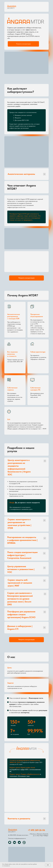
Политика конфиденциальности (17, 838)
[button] (23, 44)
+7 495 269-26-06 (36, 830)
